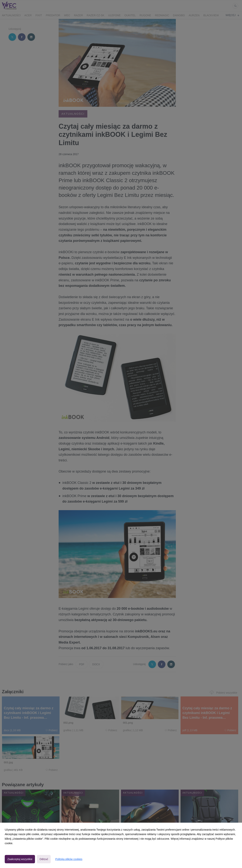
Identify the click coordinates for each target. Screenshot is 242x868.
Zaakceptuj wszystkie (20, 859)
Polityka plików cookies (69, 859)
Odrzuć (44, 859)
